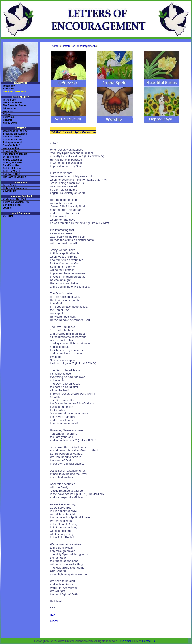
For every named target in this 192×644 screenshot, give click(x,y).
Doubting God (11, 151)
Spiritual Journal (12, 139)
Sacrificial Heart (12, 165)
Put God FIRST (11, 174)
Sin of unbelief (11, 145)
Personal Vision (12, 137)
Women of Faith (12, 148)
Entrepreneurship (13, 142)
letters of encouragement (79, 46)
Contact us (148, 641)
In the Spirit (10, 100)
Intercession (10, 108)
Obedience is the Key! (16, 131)
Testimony (9, 86)
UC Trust (8, 216)
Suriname (8, 117)
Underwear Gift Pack (15, 199)
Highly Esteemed (13, 160)
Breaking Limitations (15, 134)
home (55, 46)
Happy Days (10, 123)
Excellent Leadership (15, 154)
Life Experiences (12, 102)
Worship (8, 111)
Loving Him (9, 191)
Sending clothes (12, 205)
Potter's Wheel (11, 171)
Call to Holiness (12, 168)
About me (8, 89)
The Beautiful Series (15, 105)
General (7, 120)
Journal (7, 208)
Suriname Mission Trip (16, 202)
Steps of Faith (11, 157)
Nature (7, 114)
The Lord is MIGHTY (14, 177)
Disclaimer (125, 641)
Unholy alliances (12, 162)
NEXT (53, 615)
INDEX (54, 621)
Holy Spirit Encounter (15, 188)
